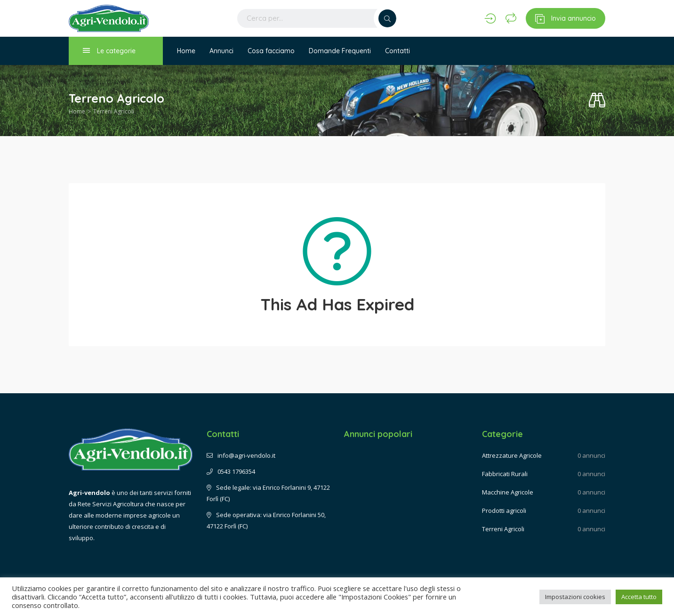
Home (186, 51)
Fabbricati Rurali (505, 474)
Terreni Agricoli (114, 111)
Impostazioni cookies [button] (575, 597)
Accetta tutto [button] (639, 597)
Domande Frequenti (340, 51)
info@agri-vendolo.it (241, 455)
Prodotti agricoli (504, 511)
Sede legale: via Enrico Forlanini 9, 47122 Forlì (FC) (268, 493)
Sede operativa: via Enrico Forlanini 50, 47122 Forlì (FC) (266, 520)
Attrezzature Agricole (512, 455)
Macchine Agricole (508, 492)
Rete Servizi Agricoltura (111, 504)
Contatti (397, 51)
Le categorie (109, 51)
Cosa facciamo (271, 51)
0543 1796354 (231, 471)
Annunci (221, 51)
